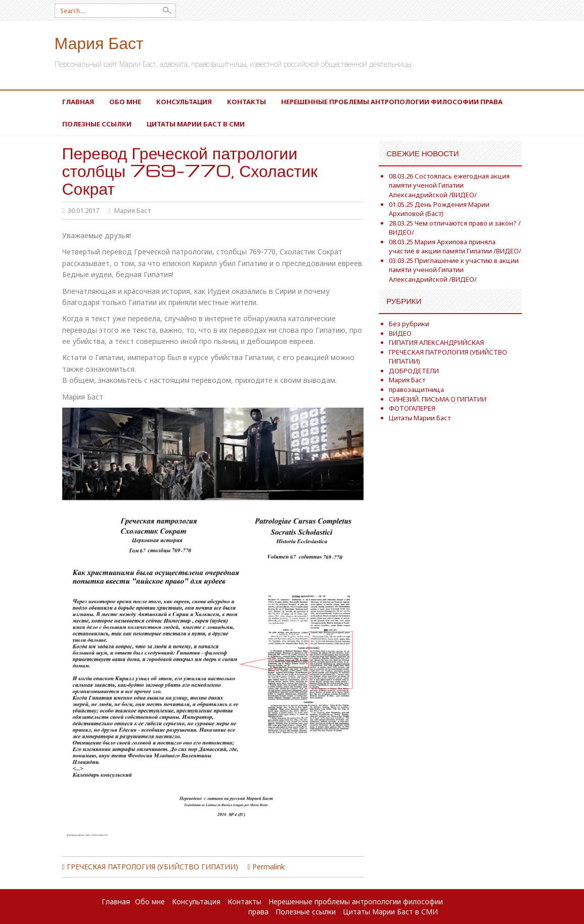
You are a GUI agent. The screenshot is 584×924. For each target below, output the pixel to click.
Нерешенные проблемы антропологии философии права (392, 102)
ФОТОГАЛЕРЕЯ (412, 408)
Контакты (246, 102)
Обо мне (125, 102)
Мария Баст (99, 42)
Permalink (268, 867)
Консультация (184, 102)
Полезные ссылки (97, 124)
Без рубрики (409, 324)
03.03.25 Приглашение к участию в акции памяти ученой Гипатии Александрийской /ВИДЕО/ (454, 270)
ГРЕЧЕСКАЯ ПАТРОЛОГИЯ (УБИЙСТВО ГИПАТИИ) (152, 867)
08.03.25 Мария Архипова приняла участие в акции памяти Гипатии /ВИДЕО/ (455, 247)
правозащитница (416, 389)
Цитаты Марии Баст (420, 418)
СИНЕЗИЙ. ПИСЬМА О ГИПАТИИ (438, 399)
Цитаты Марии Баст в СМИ (196, 124)
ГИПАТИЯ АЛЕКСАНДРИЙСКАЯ (436, 342)
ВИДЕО (400, 333)
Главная (78, 102)
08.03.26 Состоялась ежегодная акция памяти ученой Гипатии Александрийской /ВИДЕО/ (449, 185)
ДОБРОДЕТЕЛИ (414, 371)
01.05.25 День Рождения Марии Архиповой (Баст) (439, 209)
